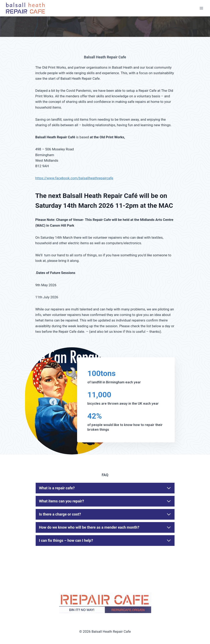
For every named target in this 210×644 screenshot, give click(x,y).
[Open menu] (201, 8)
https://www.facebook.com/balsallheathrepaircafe (74, 178)
